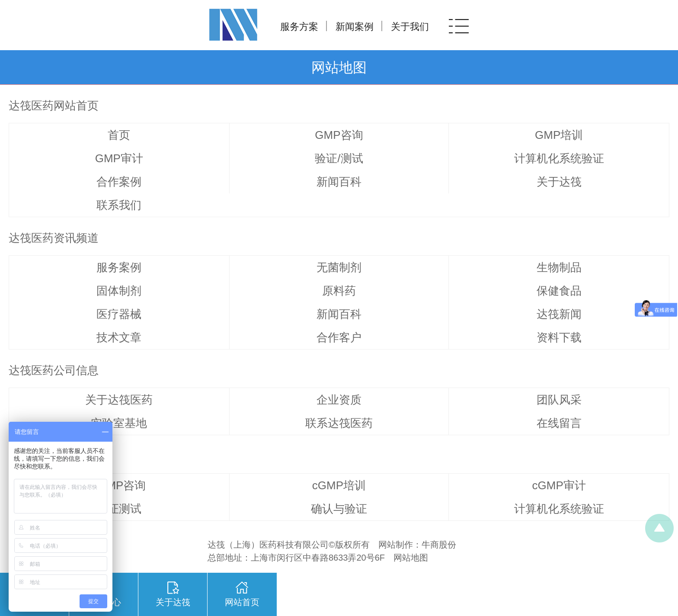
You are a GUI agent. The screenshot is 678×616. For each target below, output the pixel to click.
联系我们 (119, 205)
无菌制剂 (339, 267)
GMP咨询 (339, 135)
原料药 (339, 291)
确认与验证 (339, 509)
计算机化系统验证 (559, 158)
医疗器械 (119, 314)
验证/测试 (339, 158)
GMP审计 (119, 158)
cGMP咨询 (119, 485)
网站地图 (411, 558)
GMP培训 (559, 135)
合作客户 (339, 337)
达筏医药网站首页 (54, 106)
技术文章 (119, 337)
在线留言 (559, 423)
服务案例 (119, 267)
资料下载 (559, 337)
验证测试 (119, 509)
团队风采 (559, 400)
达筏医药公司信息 (54, 370)
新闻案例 (355, 27)
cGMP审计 (559, 485)
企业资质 (339, 400)
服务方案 (299, 27)
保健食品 (559, 291)
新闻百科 (339, 182)
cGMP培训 (339, 485)
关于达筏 (559, 182)
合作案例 (119, 182)
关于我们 (410, 27)
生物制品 (559, 267)
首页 (119, 135)
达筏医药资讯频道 (54, 238)
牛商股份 (439, 545)
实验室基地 (119, 423)
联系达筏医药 (339, 423)
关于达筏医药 (119, 400)
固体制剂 (119, 291)
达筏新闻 (559, 314)
